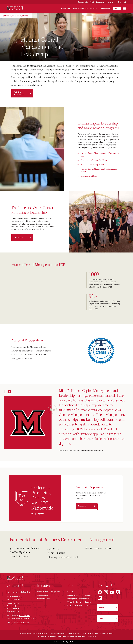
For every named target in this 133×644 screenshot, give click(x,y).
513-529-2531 (28, 619)
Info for (111, 2)
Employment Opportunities (78, 599)
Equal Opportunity (25, 633)
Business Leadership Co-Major (94, 160)
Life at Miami (105, 8)
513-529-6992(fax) (56, 553)
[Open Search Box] (125, 2)
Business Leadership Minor (92, 164)
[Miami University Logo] (15, 8)
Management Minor (89, 176)
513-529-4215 (54, 548)
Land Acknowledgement (58, 633)
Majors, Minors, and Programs (79, 595)
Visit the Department (19, 93)
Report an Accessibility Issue (104, 633)
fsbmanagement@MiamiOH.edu (63, 557)
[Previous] (6, 392)
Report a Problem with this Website (74, 637)
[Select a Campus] (21, 592)
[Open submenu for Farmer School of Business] (35, 16)
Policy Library (92, 637)
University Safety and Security (79, 602)
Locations (100, 2)
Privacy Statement (73, 633)
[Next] (10, 392)
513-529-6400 (23, 622)
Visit (92, 2)
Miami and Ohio (43, 599)
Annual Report (43, 595)
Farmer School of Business (15, 16)
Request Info (83, 2)
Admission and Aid (80, 8)
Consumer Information (40, 633)
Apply (117, 8)
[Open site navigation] (125, 9)
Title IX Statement (87, 633)
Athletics (94, 8)
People (70, 592)
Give (119, 2)
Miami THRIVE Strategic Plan (49, 592)
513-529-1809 (24, 615)
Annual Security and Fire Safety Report (49, 637)
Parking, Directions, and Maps (79, 605)
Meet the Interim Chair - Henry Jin (98, 548)
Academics (66, 8)
